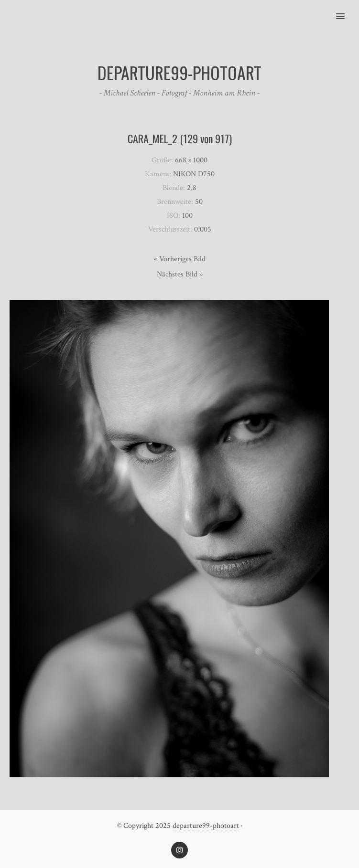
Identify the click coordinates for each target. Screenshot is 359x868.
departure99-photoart (206, 826)
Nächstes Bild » (180, 274)
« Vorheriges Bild (180, 259)
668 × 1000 (191, 160)
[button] (346, 10)
